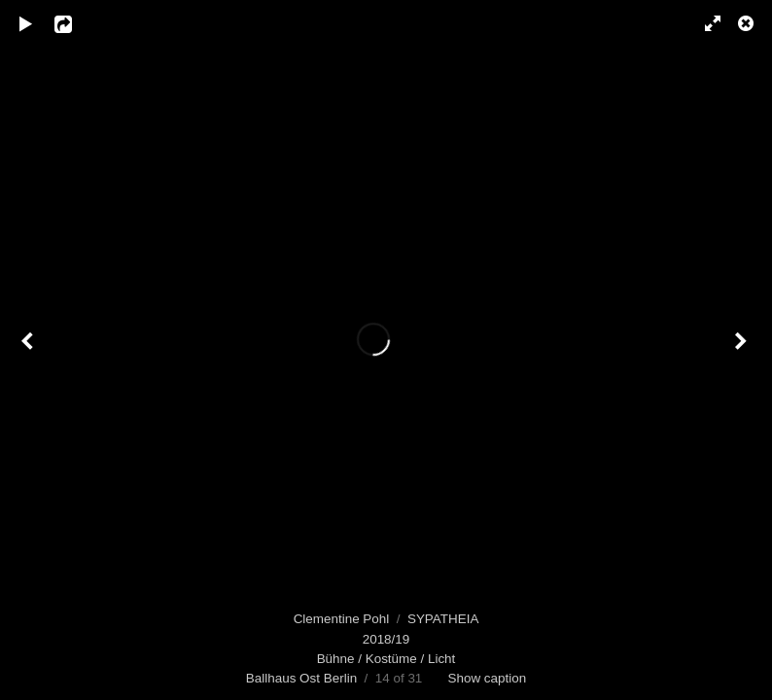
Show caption (487, 678)
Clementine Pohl (342, 619)
